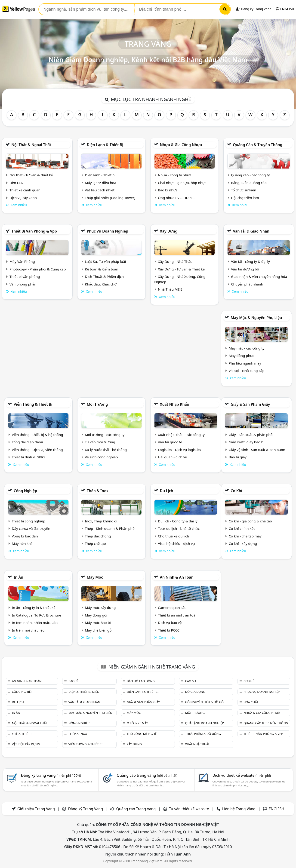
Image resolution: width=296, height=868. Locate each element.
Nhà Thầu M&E (170, 289)
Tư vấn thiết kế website (190, 809)
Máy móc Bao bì (98, 623)
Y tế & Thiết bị (23, 734)
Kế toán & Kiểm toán (102, 269)
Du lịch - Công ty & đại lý (178, 521)
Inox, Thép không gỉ (101, 521)
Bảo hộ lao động (141, 681)
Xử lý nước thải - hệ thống (106, 450)
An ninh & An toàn (177, 577)
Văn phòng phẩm (23, 284)
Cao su (191, 681)
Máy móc (95, 577)
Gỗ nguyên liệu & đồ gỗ (205, 702)
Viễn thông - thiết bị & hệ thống (37, 435)
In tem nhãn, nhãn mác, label (36, 623)
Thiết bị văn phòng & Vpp (34, 231)
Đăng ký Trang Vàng (254, 9)
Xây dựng (169, 231)
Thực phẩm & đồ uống (203, 734)
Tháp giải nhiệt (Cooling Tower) (110, 198)
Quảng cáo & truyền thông (258, 145)
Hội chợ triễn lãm (245, 198)
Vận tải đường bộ (245, 269)
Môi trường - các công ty (105, 435)
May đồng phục (241, 356)
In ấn (18, 577)
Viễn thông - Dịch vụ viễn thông (37, 450)
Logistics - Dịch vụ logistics (179, 450)
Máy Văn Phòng (22, 261)
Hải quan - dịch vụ (173, 457)
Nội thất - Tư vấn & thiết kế (31, 175)
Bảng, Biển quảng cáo (249, 183)
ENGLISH (285, 9)
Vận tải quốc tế (170, 442)
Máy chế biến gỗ (98, 630)
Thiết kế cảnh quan (25, 190)
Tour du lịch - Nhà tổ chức (179, 528)
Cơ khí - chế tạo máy (245, 536)
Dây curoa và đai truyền (31, 528)
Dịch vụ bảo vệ (170, 623)
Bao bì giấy (238, 457)
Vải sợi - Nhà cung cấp (247, 371)
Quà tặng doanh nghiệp (205, 723)
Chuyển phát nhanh (247, 284)
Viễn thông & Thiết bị (33, 404)
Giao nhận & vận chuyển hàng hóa (259, 276)
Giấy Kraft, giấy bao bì (247, 442)
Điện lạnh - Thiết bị (100, 175)
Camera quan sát (172, 607)
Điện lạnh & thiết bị (105, 145)
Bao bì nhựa (168, 190)
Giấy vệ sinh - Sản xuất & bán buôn (257, 450)
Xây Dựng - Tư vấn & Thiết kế (181, 269)
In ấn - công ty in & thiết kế (34, 607)
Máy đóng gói (96, 615)
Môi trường (97, 404)
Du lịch (166, 491)
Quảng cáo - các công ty (250, 175)
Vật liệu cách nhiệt (100, 190)
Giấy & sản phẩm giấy (250, 404)
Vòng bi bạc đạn (25, 536)
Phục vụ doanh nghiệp (107, 231)
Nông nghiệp (79, 723)
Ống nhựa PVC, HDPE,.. (177, 198)
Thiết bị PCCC (169, 630)
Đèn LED (16, 183)
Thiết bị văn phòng (25, 276)
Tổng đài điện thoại (27, 442)
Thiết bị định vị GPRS (29, 457)
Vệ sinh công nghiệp (101, 457)
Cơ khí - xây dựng (243, 543)
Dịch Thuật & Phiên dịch (104, 276)
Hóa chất (251, 702)
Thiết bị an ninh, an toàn (178, 615)
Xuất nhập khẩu (174, 404)
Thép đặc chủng (98, 536)
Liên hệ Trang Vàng (239, 809)
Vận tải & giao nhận (251, 231)
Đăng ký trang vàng (51, 775)
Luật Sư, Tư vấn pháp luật (106, 261)
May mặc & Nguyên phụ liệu (256, 318)
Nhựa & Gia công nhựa (181, 145)
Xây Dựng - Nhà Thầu (175, 261)
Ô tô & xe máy (137, 723)
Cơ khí (236, 491)
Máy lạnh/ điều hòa (100, 183)
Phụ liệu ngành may (245, 363)
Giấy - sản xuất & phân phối (251, 435)
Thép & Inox (98, 491)
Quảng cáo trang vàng (147, 775)
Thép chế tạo (95, 543)
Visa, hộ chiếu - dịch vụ (176, 543)
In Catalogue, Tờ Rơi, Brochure (36, 615)
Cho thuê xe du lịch (174, 536)
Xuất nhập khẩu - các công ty (181, 435)
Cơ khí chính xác (242, 528)
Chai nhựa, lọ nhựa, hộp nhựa (182, 183)
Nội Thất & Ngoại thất (31, 145)
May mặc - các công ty (247, 348)
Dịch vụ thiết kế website (242, 775)
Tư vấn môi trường (100, 442)
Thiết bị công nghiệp (28, 521)
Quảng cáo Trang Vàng (136, 809)
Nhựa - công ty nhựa (175, 175)
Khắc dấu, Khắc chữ (101, 284)
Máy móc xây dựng (100, 607)
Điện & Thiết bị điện (84, 692)
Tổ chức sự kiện (244, 190)
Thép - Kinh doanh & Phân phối (110, 528)
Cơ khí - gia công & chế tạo (250, 521)
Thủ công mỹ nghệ (142, 734)
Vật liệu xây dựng (26, 744)
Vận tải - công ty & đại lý (250, 261)
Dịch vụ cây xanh (23, 198)
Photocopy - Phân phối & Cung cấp (38, 269)
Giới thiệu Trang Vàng (36, 809)
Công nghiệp (25, 491)
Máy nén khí (22, 543)
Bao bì (73, 681)
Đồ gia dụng (195, 692)
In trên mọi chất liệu (28, 630)
